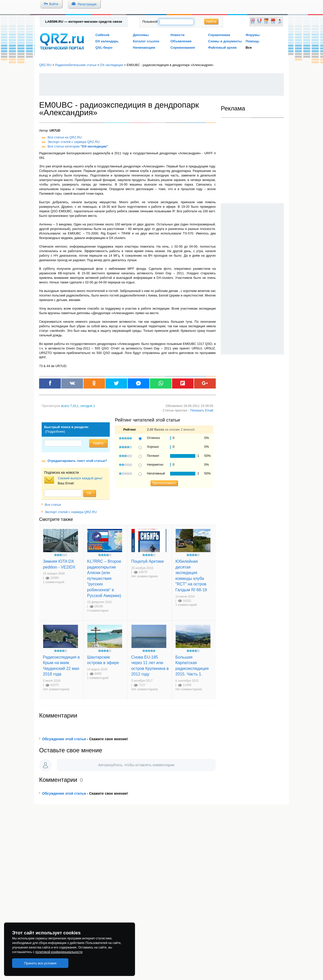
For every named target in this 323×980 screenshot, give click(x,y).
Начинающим (144, 48)
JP (280, 23)
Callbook (102, 35)
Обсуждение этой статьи (64, 739)
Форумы (253, 35)
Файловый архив (222, 48)
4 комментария (98, 611)
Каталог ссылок (146, 41)
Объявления (181, 41)
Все (249, 48)
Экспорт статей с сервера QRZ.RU (74, 142)
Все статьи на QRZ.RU (65, 137)
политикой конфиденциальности (59, 952)
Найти (211, 21)
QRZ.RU (45, 65)
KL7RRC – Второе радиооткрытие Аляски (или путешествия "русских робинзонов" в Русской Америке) (104, 578)
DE (266, 23)
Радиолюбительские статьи (76, 65)
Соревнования (183, 48)
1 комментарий (54, 582)
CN (273, 23)
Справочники (219, 35)
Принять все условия (40, 963)
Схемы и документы (225, 41)
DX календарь (107, 41)
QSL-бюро (104, 48)
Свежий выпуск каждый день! (80, 478)
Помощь (252, 41)
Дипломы (141, 35)
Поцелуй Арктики (147, 561)
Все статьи (51, 505)
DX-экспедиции (112, 65)
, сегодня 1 (78, 406)
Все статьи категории (78, 146)
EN (253, 23)
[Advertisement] (161, 84)
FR (259, 23)
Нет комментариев (144, 576)
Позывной (150, 22)
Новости (178, 35)
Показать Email (202, 410)
